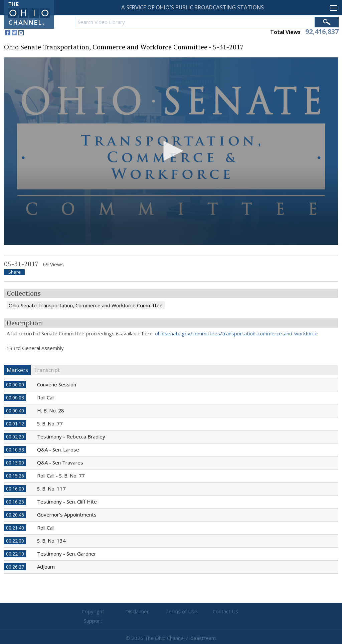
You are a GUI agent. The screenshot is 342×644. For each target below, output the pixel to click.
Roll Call (46, 397)
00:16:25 (15, 502)
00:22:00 (15, 541)
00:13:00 (15, 463)
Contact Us (211, 612)
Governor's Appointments (67, 515)
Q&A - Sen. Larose (58, 449)
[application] (171, 151)
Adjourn (46, 567)
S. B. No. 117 (51, 489)
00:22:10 (15, 554)
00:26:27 (15, 567)
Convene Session (57, 384)
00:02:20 (15, 437)
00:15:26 (15, 476)
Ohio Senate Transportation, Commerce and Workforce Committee (86, 305)
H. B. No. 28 (51, 410)
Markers (17, 370)
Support (251, 612)
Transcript (47, 370)
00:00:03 (15, 398)
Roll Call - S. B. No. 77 (61, 475)
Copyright (91, 612)
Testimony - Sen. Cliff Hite (67, 502)
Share (15, 272)
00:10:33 (15, 450)
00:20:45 (15, 515)
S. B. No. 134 (51, 541)
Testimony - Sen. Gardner (67, 554)
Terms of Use (171, 612)
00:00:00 (15, 385)
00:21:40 (15, 528)
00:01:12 (15, 424)
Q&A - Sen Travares (60, 462)
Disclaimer (131, 612)
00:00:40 (15, 411)
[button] (171, 151)
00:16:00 (15, 489)
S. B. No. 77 (50, 423)
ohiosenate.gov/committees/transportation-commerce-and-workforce (236, 333)
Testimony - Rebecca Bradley (71, 436)
